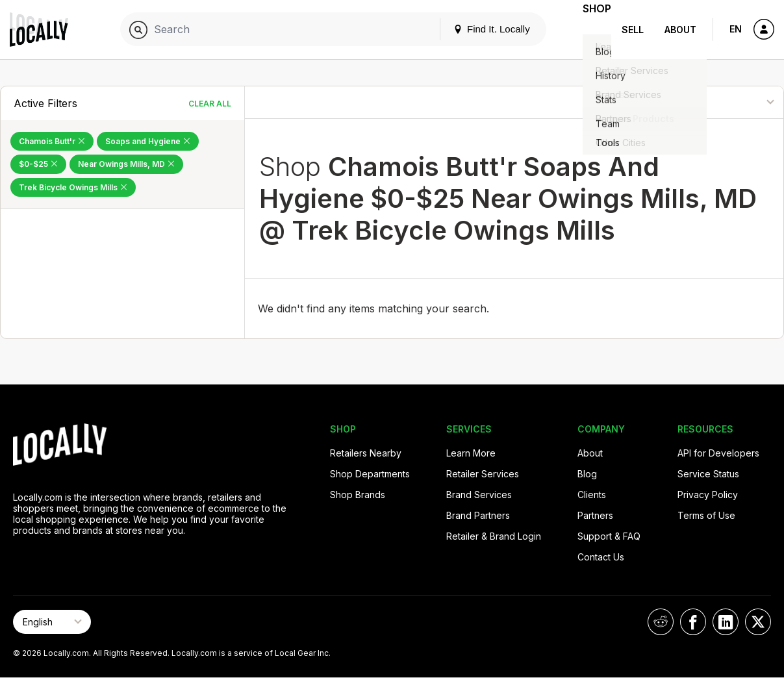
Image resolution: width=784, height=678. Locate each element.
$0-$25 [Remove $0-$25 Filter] (38, 164)
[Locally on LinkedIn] (726, 622)
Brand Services (479, 495)
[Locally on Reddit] (661, 622)
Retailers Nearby (366, 453)
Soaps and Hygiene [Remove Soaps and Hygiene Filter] (148, 141)
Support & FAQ (609, 536)
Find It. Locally (474, 29)
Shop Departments (370, 474)
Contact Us (601, 557)
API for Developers (718, 453)
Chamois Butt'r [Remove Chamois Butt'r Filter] (52, 141)
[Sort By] (720, 102)
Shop (588, 30)
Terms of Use (706, 515)
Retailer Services (483, 474)
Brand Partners (478, 515)
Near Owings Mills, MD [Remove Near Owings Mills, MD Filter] (126, 164)
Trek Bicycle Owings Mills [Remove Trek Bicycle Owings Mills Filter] (73, 187)
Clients (592, 495)
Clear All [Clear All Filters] (210, 104)
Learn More (471, 453)
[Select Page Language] (52, 622)
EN (736, 29)
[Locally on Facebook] (693, 622)
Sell (633, 30)
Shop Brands (358, 495)
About (680, 30)
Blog (587, 474)
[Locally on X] (758, 622)
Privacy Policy (708, 495)
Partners (595, 515)
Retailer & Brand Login (494, 536)
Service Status (708, 474)
